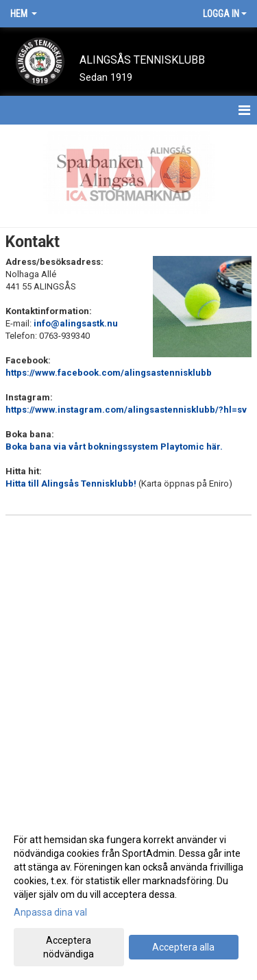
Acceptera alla (183, 947)
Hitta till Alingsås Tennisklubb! (72, 483)
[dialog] (128, 896)
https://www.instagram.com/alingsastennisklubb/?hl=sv (126, 410)
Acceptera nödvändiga (69, 947)
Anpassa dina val (50, 912)
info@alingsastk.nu (76, 323)
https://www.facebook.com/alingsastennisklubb (109, 373)
